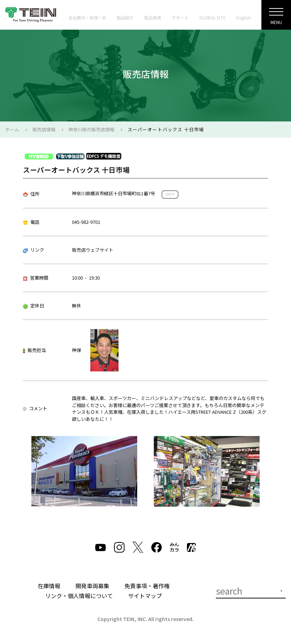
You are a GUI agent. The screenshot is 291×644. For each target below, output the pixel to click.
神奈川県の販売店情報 (91, 129)
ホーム (12, 129)
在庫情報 (49, 586)
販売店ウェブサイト (93, 250)
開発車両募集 (92, 586)
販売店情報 (44, 129)
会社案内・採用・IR (87, 17)
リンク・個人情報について (79, 596)
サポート (180, 17)
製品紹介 (125, 17)
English (244, 17)
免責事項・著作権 (147, 586)
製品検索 (153, 17)
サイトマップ (145, 596)
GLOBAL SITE (213, 17)
